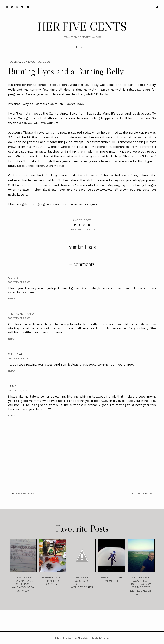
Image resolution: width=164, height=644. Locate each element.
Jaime (12, 386)
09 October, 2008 (18, 390)
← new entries (23, 493)
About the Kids (86, 229)
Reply (12, 298)
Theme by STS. (99, 638)
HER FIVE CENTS (82, 26)
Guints (13, 278)
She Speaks (16, 354)
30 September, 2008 (19, 282)
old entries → (141, 493)
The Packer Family (21, 314)
